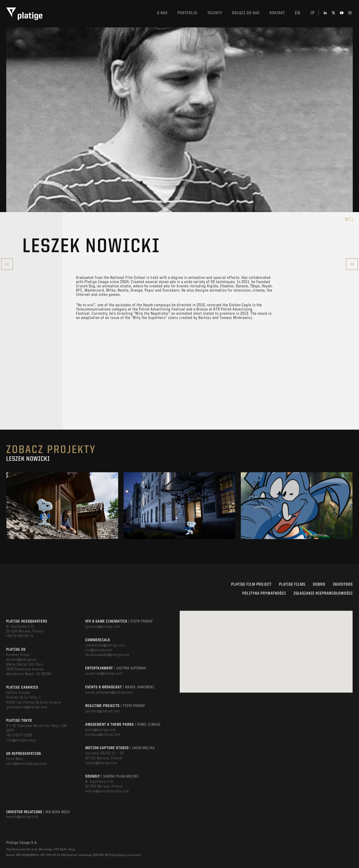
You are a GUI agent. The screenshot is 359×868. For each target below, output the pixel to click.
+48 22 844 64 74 (20, 636)
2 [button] (351, 219)
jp (313, 13)
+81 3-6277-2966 (19, 735)
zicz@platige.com (99, 650)
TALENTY (215, 13)
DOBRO (319, 585)
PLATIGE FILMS (292, 585)
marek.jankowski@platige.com (109, 693)
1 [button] (347, 219)
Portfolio (187, 13)
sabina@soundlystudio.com (107, 791)
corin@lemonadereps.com (27, 764)
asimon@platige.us (21, 660)
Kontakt (277, 13)
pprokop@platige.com (103, 627)
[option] (179, 119)
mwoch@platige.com (22, 817)
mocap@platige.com (101, 763)
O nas (162, 13)
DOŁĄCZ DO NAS (246, 13)
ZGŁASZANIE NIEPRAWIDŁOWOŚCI (323, 593)
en (298, 13)
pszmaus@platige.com (103, 735)
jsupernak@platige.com (104, 674)
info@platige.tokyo (21, 740)
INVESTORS (343, 585)
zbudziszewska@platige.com (107, 655)
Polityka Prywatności (264, 593)
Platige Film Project (251, 585)
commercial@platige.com (105, 645)
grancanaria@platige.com (27, 707)
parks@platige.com (100, 730)
